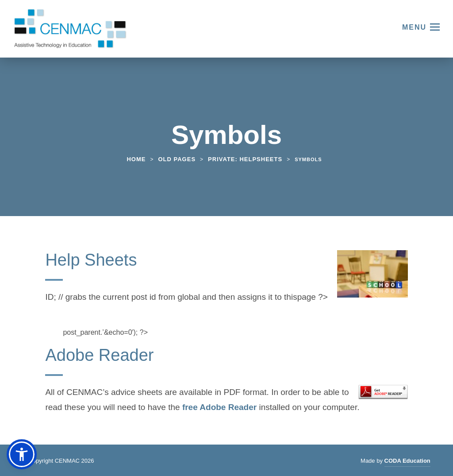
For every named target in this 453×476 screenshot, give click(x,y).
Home (136, 159)
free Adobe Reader (219, 408)
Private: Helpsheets (245, 159)
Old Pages (177, 159)
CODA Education (407, 462)
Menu (414, 27)
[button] (22, 454)
